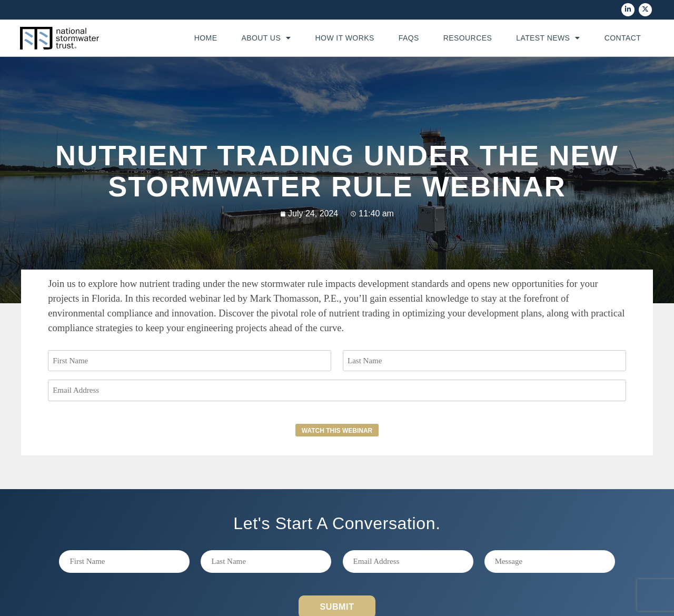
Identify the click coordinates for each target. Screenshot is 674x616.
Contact (623, 38)
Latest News (548, 38)
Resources (468, 38)
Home (206, 38)
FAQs (409, 38)
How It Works (345, 38)
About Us (266, 38)
